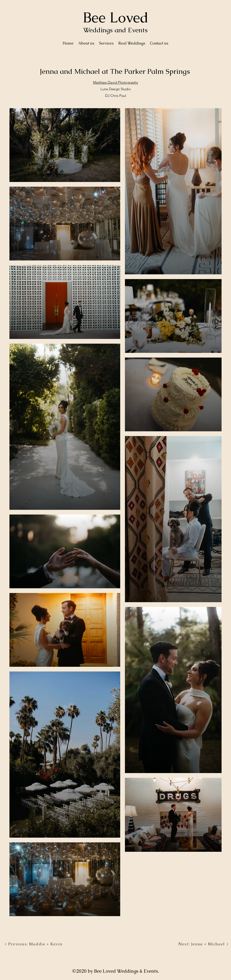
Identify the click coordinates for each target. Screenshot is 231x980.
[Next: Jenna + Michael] (204, 944)
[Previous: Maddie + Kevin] (33, 944)
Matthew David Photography (116, 82)
